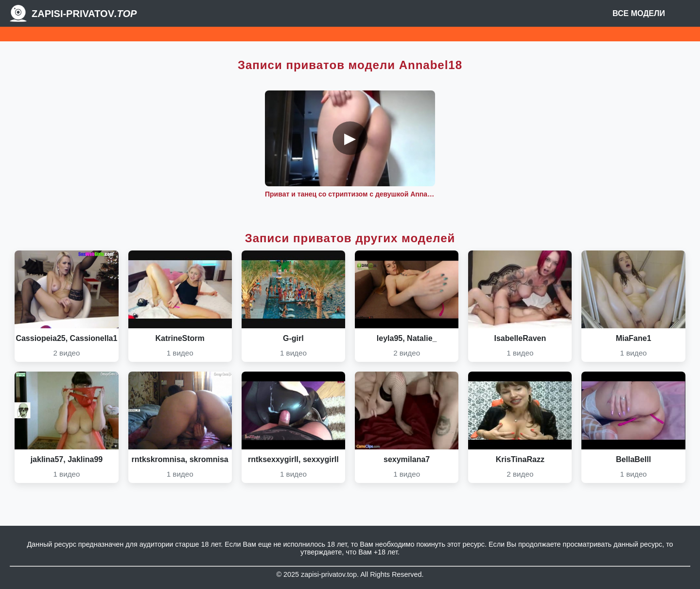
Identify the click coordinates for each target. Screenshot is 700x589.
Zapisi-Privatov (84, 14)
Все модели (639, 13)
